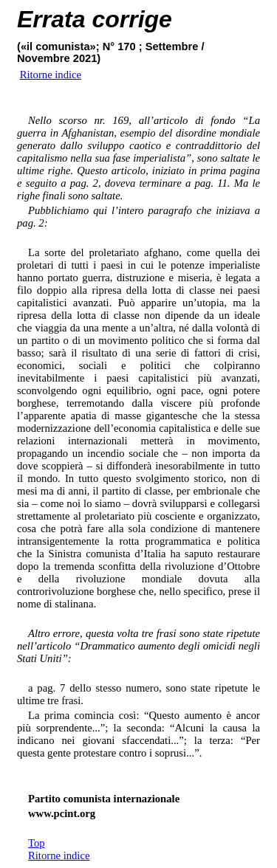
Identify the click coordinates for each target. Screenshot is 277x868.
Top (37, 843)
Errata (51, 19)
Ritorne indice (59, 855)
